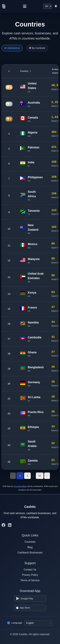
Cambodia (35, 337)
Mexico (33, 244)
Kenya (32, 293)
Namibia (33, 322)
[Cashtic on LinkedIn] (10, 525)
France (32, 308)
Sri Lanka (34, 397)
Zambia (33, 461)
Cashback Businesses (30, 553)
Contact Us (30, 570)
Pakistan (34, 147)
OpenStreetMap (20, 486)
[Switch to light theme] (56, 6)
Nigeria (33, 132)
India (31, 162)
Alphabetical (12, 48)
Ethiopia (33, 427)
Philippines (35, 177)
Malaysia (34, 259)
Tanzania (34, 211)
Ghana (32, 352)
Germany (34, 382)
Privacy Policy (30, 575)
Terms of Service (30, 580)
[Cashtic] (4, 6)
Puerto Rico (36, 412)
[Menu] (25, 6)
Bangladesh (36, 367)
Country (26, 71)
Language (15, 623)
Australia (34, 103)
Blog (30, 547)
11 (40, 476)
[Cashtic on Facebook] (4, 525)
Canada (33, 118)
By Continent (37, 48)
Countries (30, 542)
